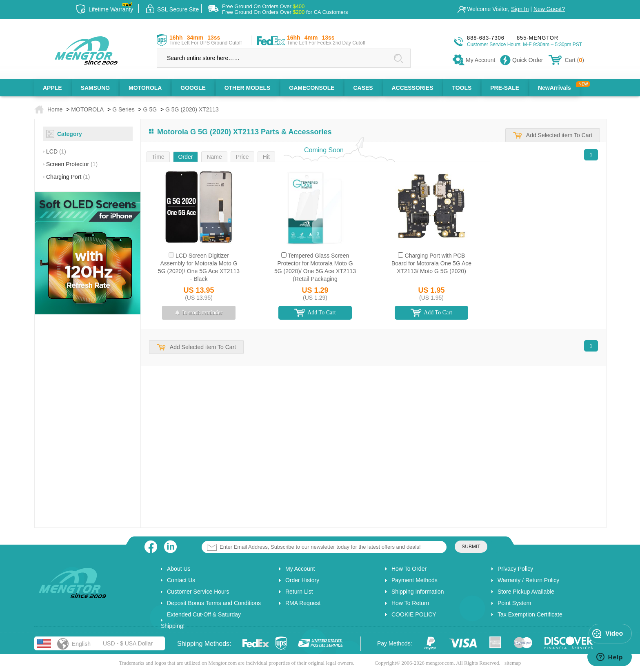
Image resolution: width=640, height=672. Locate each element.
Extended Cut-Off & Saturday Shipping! (201, 620)
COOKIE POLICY (414, 614)
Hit (266, 157)
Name (214, 157)
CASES (363, 88)
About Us (179, 569)
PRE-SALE (505, 88)
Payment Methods (414, 580)
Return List (299, 592)
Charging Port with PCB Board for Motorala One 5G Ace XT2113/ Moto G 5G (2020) (431, 263)
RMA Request (303, 603)
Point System (514, 603)
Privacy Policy (515, 569)
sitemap (513, 663)
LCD (56, 151)
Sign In (520, 9)
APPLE (52, 88)
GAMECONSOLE (312, 88)
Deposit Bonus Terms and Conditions (214, 603)
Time (158, 157)
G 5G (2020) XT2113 (192, 109)
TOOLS (462, 88)
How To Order (409, 569)
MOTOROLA (145, 88)
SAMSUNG (96, 88)
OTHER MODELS (248, 88)
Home (55, 109)
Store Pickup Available (526, 592)
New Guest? (549, 9)
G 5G (150, 109)
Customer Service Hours (198, 592)
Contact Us (181, 580)
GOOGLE (193, 88)
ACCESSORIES (413, 88)
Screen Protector (72, 164)
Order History (302, 580)
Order (186, 157)
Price (242, 157)
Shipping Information (418, 592)
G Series (123, 109)
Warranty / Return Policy (528, 580)
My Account (300, 569)
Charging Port (68, 177)
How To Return (410, 603)
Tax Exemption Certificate (530, 614)
